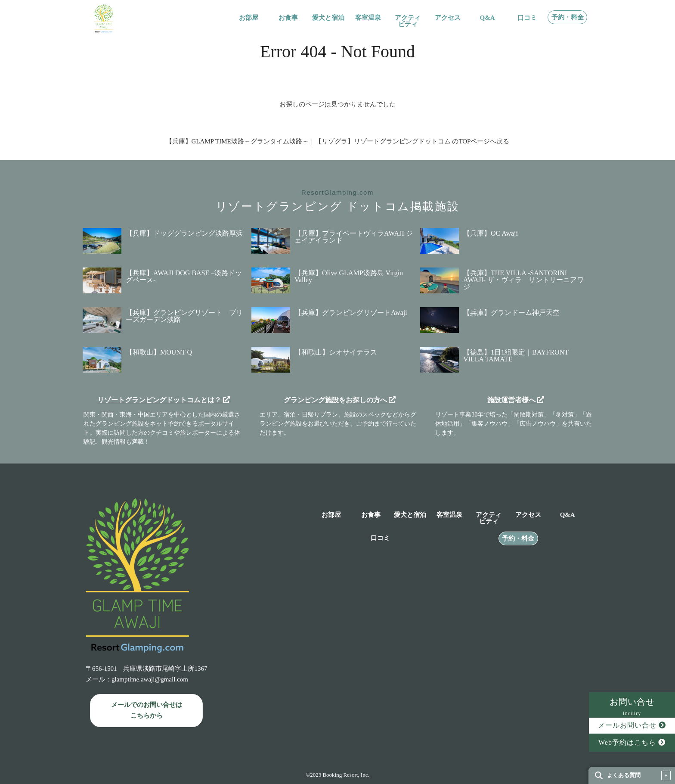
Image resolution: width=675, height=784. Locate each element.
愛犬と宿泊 (328, 18)
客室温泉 (368, 18)
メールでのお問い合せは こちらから (147, 710)
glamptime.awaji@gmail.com (150, 679)
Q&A (488, 18)
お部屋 (249, 18)
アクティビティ (408, 21)
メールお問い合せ (632, 725)
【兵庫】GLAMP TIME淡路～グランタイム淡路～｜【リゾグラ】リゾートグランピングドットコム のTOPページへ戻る (338, 141)
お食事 (288, 18)
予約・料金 (568, 17)
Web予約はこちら (632, 742)
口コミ (527, 18)
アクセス (448, 18)
